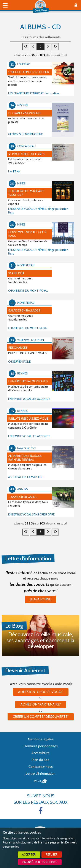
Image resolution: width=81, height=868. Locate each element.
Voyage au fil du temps (26, 154)
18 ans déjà (16, 273)
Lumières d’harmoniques (28, 381)
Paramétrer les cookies (40, 862)
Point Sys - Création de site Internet (40, 781)
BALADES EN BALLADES (24, 310)
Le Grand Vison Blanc (25, 113)
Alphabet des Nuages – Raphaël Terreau (26, 458)
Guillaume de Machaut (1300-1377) (26, 193)
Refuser (52, 855)
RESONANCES (18, 348)
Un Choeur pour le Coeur (29, 72)
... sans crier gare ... (23, 497)
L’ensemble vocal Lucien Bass (27, 234)
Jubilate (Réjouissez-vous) (29, 419)
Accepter (29, 855)
